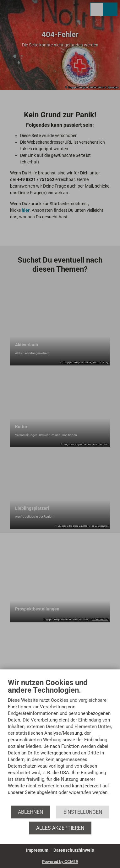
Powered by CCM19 (60, 862)
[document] (60, 741)
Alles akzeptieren (60, 828)
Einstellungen (83, 812)
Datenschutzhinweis (74, 850)
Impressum (37, 850)
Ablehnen (30, 812)
